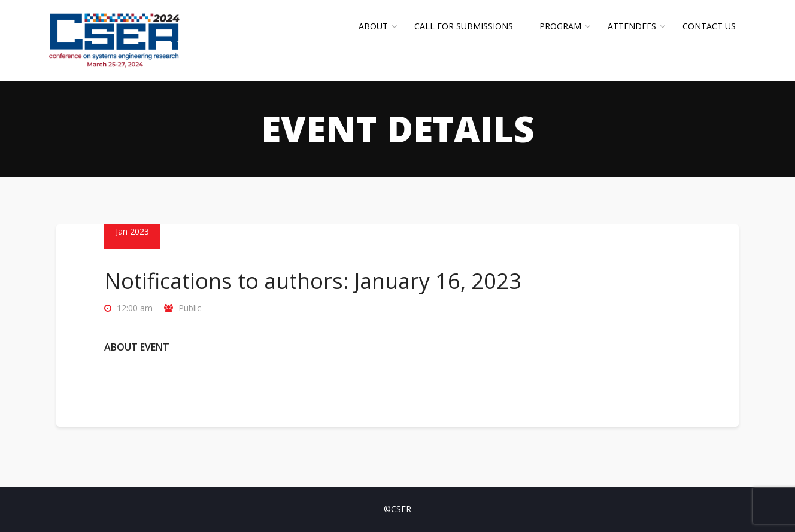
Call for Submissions (464, 26)
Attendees (632, 26)
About (373, 26)
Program (560, 26)
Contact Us (709, 26)
